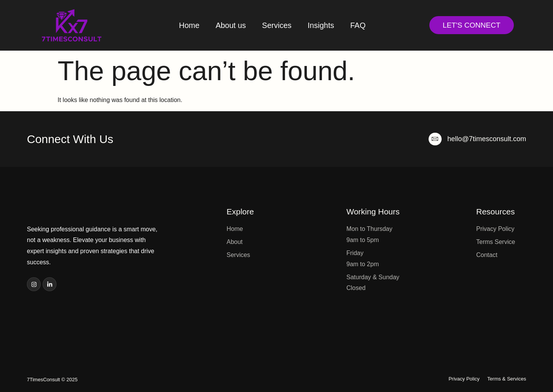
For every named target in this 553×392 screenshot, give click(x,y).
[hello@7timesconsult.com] (435, 139)
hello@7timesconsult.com (487, 139)
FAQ (358, 25)
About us (231, 25)
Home (189, 25)
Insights (321, 25)
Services (277, 25)
